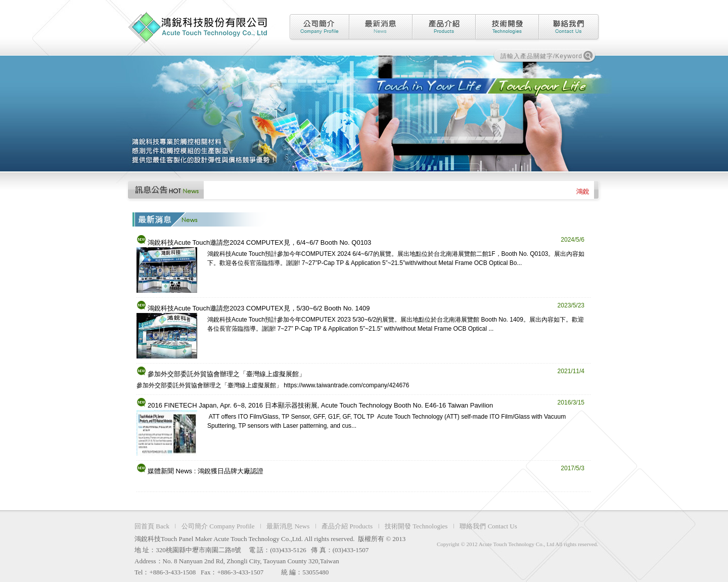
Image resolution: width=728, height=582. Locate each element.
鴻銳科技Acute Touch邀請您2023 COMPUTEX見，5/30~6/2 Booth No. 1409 (259, 308)
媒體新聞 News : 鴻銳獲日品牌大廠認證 (206, 471)
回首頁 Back (152, 526)
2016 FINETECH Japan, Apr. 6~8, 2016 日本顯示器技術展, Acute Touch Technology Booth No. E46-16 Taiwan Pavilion (320, 405)
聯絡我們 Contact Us (488, 526)
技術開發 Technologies (416, 526)
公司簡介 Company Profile (218, 526)
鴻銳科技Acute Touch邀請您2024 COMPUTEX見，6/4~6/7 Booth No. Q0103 (259, 242)
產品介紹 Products (347, 526)
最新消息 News (288, 526)
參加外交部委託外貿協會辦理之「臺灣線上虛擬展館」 (226, 374)
